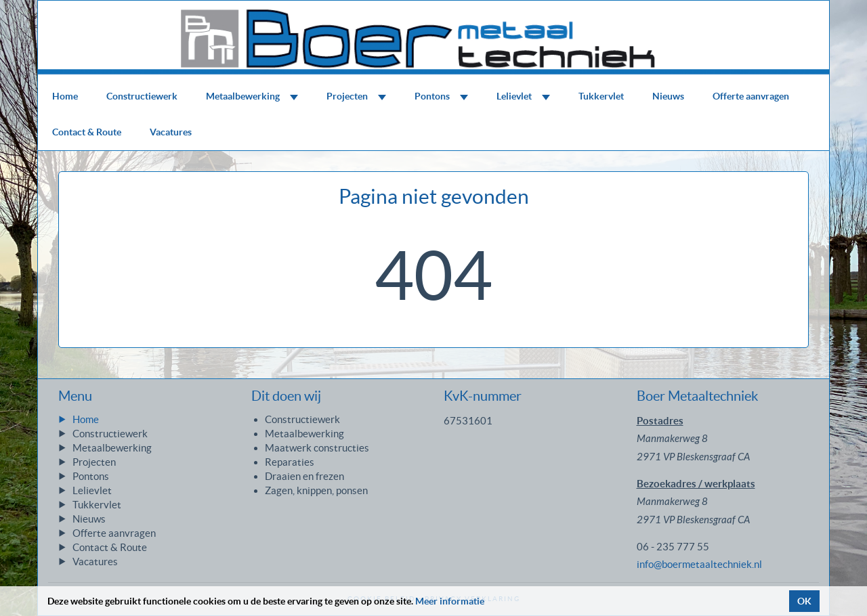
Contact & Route (87, 132)
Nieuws (668, 96)
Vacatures (171, 132)
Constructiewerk (142, 96)
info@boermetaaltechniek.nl (699, 564)
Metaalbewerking (252, 96)
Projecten (356, 96)
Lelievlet (523, 96)
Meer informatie (450, 601)
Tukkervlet (601, 96)
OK (804, 601)
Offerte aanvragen (751, 96)
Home (65, 96)
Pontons (441, 96)
